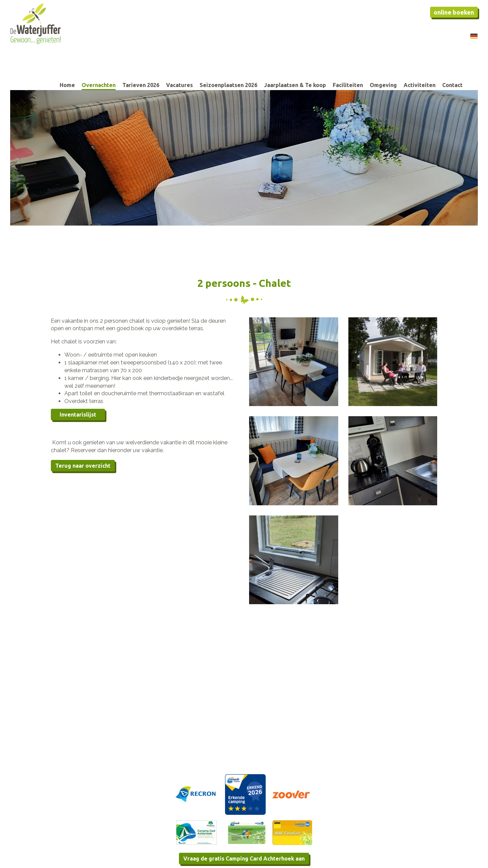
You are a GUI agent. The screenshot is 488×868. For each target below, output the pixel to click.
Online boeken (454, 12)
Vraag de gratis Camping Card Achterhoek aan (244, 859)
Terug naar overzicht (83, 466)
